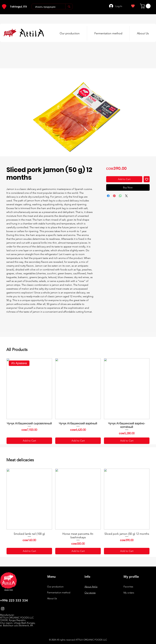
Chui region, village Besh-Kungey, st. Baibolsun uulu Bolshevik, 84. (18, 624)
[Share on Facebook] (108, 196)
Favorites (128, 587)
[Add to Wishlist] (147, 179)
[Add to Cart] (29, 441)
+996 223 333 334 (14, 600)
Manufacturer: (7, 615)
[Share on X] (126, 196)
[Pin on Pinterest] (114, 196)
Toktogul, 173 (18, 7)
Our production (55, 587)
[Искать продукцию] (47, 7)
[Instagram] (3, 609)
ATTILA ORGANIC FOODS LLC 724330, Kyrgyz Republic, (17, 619)
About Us (52, 598)
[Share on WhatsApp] (120, 196)
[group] (78, 401)
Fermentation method (59, 592)
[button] (146, 6)
